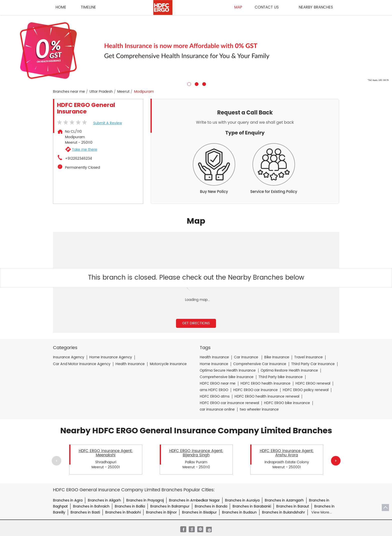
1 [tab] (188, 83)
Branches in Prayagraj (145, 500)
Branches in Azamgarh (284, 500)
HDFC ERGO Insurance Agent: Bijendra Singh (196, 453)
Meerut (123, 92)
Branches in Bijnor (161, 512)
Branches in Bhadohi (123, 512)
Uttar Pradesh (101, 92)
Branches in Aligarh (104, 500)
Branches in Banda (211, 506)
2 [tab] (196, 83)
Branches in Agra (68, 500)
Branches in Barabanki (252, 506)
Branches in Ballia (130, 506)
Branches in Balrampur (170, 506)
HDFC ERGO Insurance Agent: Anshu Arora (287, 453)
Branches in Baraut (293, 506)
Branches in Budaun (239, 512)
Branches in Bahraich (91, 506)
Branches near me (69, 92)
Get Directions (196, 323)
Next (335, 461)
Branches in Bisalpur (199, 512)
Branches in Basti (85, 512)
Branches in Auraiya (242, 500)
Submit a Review (108, 123)
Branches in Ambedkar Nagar (194, 500)
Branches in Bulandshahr (283, 512)
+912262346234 (78, 159)
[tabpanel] (196, 50)
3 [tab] (203, 83)
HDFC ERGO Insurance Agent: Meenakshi (106, 453)
